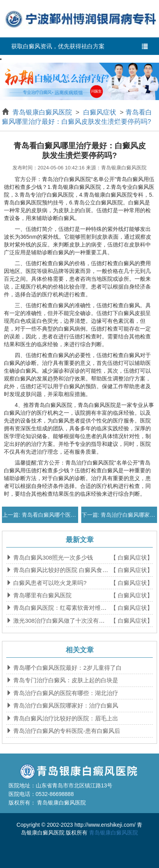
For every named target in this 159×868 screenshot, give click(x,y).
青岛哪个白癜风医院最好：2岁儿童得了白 (67, 668)
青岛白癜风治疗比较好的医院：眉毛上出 (65, 718)
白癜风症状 (100, 112)
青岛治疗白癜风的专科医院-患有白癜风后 (66, 731)
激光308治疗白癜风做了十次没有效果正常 (67, 621)
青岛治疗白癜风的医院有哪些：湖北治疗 (65, 693)
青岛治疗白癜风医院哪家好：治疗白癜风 (65, 705)
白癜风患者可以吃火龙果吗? (49, 583)
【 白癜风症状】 (132, 557)
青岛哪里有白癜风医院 (42, 595)
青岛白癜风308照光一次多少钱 (52, 557)
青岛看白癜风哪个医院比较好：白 (62, 515)
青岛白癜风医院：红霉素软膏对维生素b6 (65, 608)
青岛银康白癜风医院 (43, 112)
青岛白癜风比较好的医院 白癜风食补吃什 (66, 570)
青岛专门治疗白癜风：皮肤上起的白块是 (65, 680)
